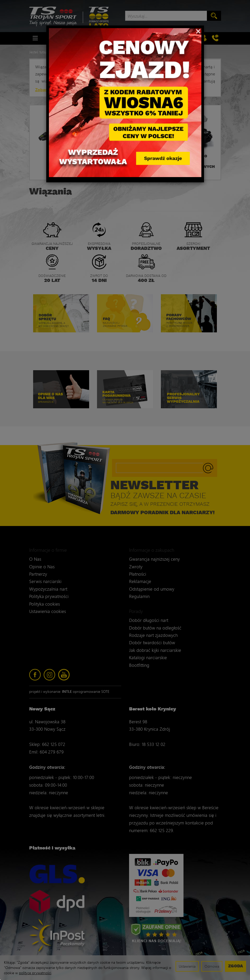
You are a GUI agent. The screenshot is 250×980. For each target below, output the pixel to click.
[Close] (198, 31)
